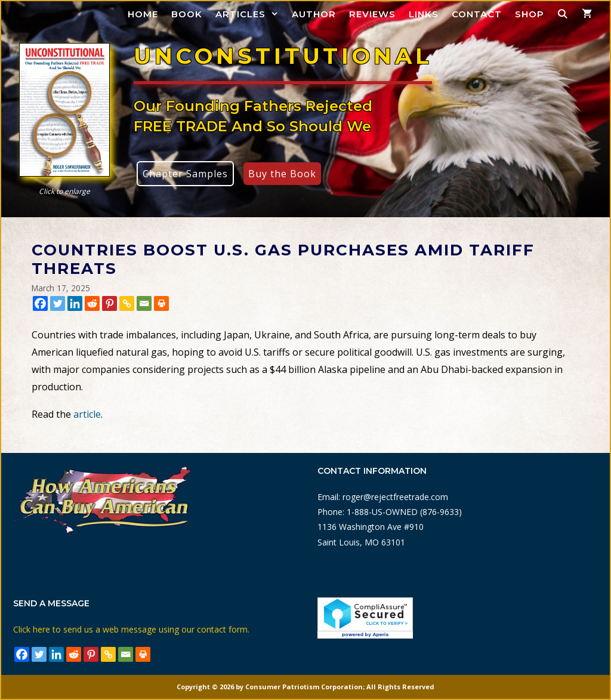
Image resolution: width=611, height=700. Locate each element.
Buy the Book (282, 174)
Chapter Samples (185, 174)
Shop (530, 14)
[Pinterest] (109, 303)
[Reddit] (92, 303)
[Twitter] (58, 303)
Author (314, 14)
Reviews (372, 14)
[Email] (144, 303)
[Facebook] (40, 303)
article (87, 414)
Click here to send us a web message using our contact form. (131, 629)
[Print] (161, 303)
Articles (250, 14)
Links (424, 14)
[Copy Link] (127, 303)
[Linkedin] (75, 303)
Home (143, 14)
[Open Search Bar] (563, 14)
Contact (477, 14)
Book (187, 14)
